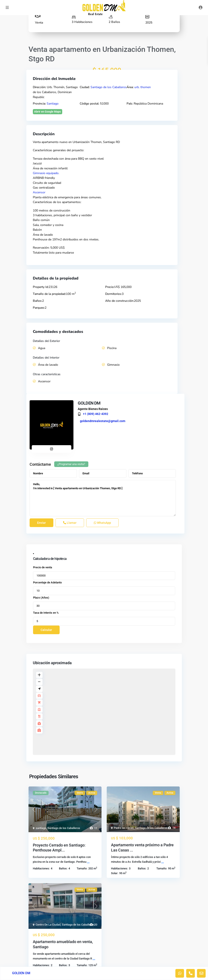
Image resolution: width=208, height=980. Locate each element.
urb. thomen (143, 87)
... (88, 862)
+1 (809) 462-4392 (96, 414)
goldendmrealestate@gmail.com (103, 421)
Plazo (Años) (41, 598)
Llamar (70, 523)
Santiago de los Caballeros (109, 87)
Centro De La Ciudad (48, 925)
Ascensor (39, 192)
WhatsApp (102, 523)
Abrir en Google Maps (48, 112)
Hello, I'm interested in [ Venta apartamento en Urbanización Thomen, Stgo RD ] (103, 498)
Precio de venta (43, 567)
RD (118, 142)
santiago (41, 828)
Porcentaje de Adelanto (47, 582)
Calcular (46, 630)
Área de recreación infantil (50, 168)
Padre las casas (124, 828)
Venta (39, 23)
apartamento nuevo (55, 142)
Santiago (53, 104)
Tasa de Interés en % (46, 613)
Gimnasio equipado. (46, 173)
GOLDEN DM (89, 403)
